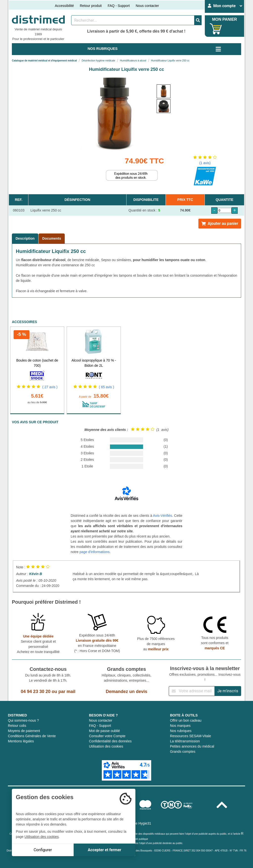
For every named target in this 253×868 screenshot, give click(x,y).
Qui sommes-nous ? (23, 720)
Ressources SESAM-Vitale (190, 736)
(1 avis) (205, 163)
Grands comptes (183, 752)
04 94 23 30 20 (36, 692)
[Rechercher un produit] (133, 20)
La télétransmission (185, 741)
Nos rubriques (181, 731)
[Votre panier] (216, 29)
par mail (67, 692)
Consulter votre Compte (107, 736)
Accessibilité (64, 6)
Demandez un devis (126, 692)
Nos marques (180, 726)
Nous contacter (147, 6)
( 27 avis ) (50, 387)
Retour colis (17, 726)
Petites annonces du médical (192, 746)
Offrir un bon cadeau (186, 720)
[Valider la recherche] (198, 20)
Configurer (43, 850)
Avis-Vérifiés (163, 516)
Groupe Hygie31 (139, 823)
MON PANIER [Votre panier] (224, 19)
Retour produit (91, 6)
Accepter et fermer (104, 850)
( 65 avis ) (106, 387)
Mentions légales (21, 741)
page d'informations (95, 552)
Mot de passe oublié (104, 731)
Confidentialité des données (110, 741)
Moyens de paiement (24, 731)
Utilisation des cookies (106, 746)
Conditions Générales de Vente (32, 736)
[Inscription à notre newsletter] (192, 691)
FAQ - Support (119, 6)
